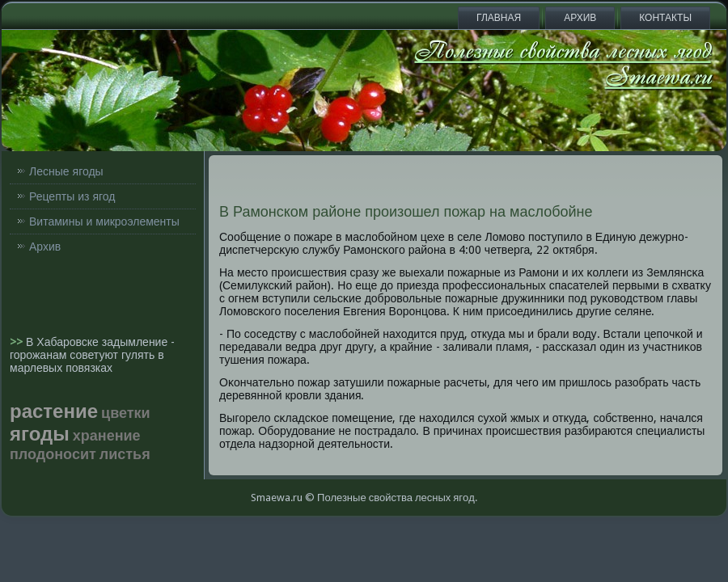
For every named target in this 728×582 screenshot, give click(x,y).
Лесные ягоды (66, 171)
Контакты (665, 18)
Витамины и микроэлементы (104, 221)
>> (18, 342)
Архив (580, 18)
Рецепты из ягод (72, 196)
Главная (499, 18)
